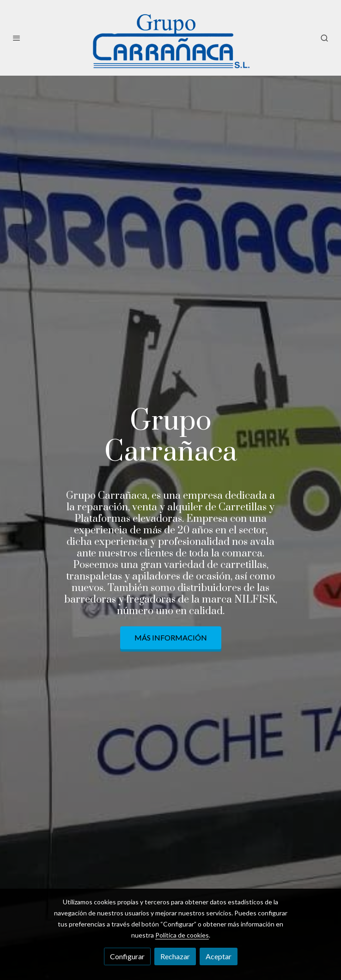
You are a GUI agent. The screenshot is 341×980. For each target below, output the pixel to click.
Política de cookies (182, 935)
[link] (170, 38)
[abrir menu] (17, 38)
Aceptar (219, 956)
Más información (171, 638)
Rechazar (175, 956)
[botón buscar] (324, 38)
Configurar (127, 956)
